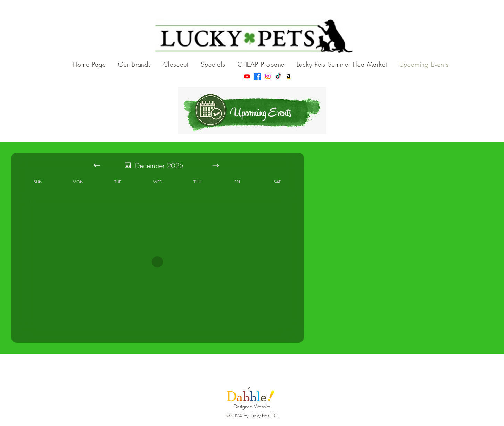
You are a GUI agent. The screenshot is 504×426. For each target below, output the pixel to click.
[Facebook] (257, 76)
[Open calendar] (128, 165)
